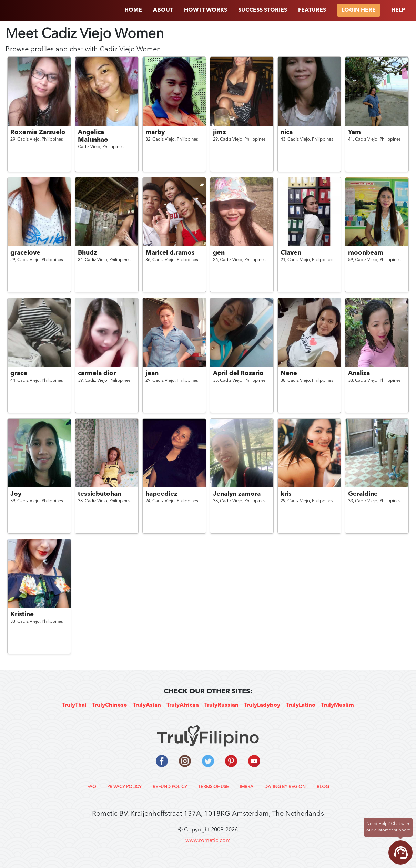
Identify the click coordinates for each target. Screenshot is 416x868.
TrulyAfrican (183, 705)
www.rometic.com (208, 841)
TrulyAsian (147, 705)
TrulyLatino (301, 705)
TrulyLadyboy (262, 705)
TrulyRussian (221, 705)
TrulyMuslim (337, 705)
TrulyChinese (110, 705)
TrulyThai (74, 705)
